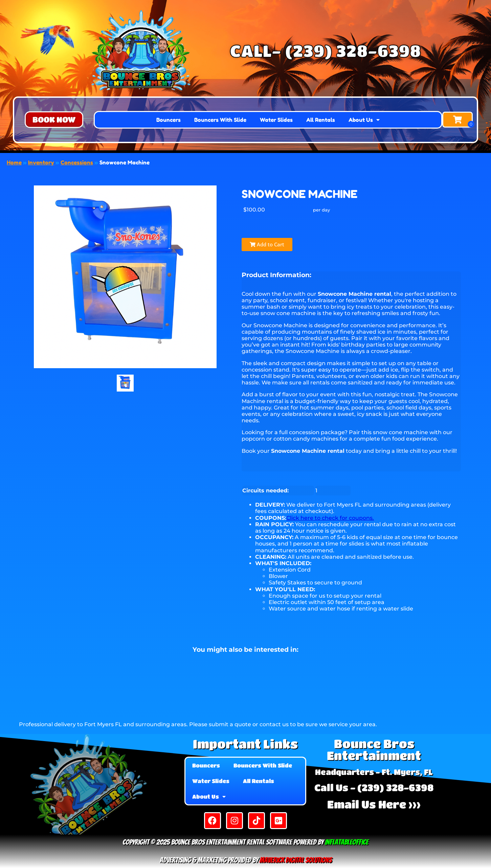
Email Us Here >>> (374, 804)
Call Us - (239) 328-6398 (374, 787)
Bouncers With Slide (220, 120)
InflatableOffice (347, 842)
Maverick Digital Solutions (296, 860)
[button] (54, 120)
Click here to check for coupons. (330, 518)
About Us (364, 120)
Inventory (41, 162)
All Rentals (321, 120)
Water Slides (276, 120)
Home (14, 162)
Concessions (77, 162)
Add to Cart (267, 244)
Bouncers (169, 120)
